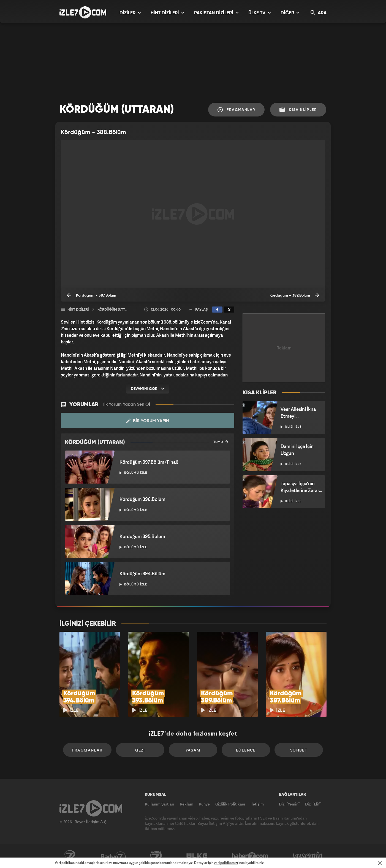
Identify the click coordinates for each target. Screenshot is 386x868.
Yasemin (308, 856)
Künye (204, 804)
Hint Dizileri (78, 310)
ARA (319, 13)
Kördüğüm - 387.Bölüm (92, 295)
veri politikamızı (226, 863)
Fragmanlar (237, 110)
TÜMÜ (221, 442)
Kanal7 (70, 856)
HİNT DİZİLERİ (168, 13)
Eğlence (246, 750)
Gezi (140, 750)
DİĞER (290, 13)
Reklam (187, 804)
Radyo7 (113, 856)
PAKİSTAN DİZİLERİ (216, 13)
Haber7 (250, 856)
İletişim (257, 804)
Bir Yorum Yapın (148, 421)
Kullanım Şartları (160, 804)
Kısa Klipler (298, 110)
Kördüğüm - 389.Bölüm (294, 295)
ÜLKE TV (260, 13)
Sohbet (299, 750)
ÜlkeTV (197, 856)
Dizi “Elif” (313, 804)
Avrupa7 (156, 856)
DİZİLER (130, 13)
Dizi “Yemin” (289, 804)
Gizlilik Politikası (230, 804)
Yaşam (193, 750)
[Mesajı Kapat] (380, 863)
